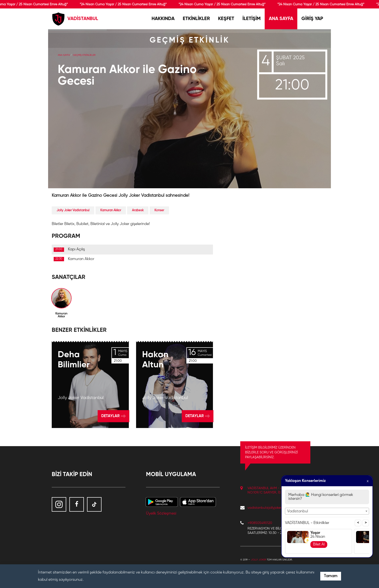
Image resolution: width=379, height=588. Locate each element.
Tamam (331, 576)
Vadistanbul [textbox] (298, 511)
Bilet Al (319, 544)
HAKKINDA (163, 19)
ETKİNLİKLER (196, 19)
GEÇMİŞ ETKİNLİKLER (84, 55)
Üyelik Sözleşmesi (161, 514)
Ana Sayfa (64, 55)
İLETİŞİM (251, 19)
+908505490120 (260, 523)
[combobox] (327, 511)
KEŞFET (226, 19)
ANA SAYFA (281, 19)
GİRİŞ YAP (312, 19)
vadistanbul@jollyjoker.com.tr (269, 508)
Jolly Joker (259, 560)
